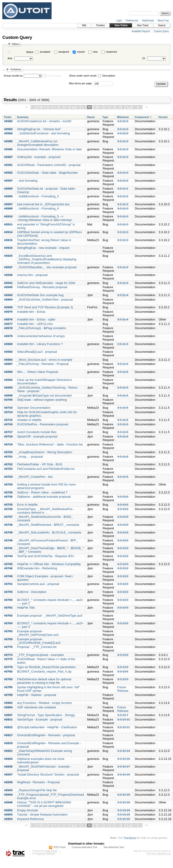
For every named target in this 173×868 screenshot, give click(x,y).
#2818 (8, 743)
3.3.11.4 (123, 267)
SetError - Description (32, 592)
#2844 (8, 795)
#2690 (8, 372)
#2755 (8, 592)
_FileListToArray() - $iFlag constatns (41, 328)
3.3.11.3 (123, 208)
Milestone (123, 117)
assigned (64, 52)
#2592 (8, 173)
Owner (91, 117)
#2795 (8, 687)
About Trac (163, 20)
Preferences (132, 20)
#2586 (8, 149)
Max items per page (81, 83)
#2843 (8, 790)
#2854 (8, 819)
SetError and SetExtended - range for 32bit (46, 283)
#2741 (8, 548)
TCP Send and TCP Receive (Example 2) (45, 307)
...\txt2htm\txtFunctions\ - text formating (43, 133)
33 (106, 107)
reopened (111, 52)
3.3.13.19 (124, 774)
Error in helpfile (27, 505)
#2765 (8, 631)
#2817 (8, 735)
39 (140, 107)
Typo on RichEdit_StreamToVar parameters (46, 667)
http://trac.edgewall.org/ (158, 854)
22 (44, 107)
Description (107, 76)
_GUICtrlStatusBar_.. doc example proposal (47, 267)
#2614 (8, 232)
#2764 (8, 623)
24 (56, 107)
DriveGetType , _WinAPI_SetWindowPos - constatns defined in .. (46, 511)
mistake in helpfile (29, 420)
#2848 (8, 802)
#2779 (8, 667)
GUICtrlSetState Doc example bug (40, 295)
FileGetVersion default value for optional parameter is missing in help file (44, 681)
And (10, 58)
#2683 (8, 360)
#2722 (8, 464)
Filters (16, 44)
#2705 (8, 400)
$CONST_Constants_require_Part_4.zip (44, 671)
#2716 (8, 424)
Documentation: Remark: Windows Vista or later (49, 149)
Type (105, 117)
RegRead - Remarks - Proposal (38, 782)
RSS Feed (60, 847)
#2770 (8, 647)
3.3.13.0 (123, 497)
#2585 (8, 141)
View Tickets (121, 25)
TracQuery (130, 838)
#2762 (8, 616)
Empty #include (28, 810)
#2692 (8, 380)
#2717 (8, 432)
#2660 (8, 295)
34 (112, 107)
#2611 (8, 224)
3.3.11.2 (123, 196)
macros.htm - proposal (32, 275)
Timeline (100, 25)
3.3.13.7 (123, 715)
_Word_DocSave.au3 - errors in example (45, 360)
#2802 (8, 703)
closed (81, 52)
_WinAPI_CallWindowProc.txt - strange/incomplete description (38, 143)
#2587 (8, 157)
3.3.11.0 (123, 121)
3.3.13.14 (124, 751)
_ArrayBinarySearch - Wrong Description (45, 452)
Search (162, 25)
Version (163, 117)
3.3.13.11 (124, 719)
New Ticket (143, 25)
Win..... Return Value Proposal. (38, 372)
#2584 (8, 133)
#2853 (8, 815)
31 (95, 107)
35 (117, 107)
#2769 (8, 639)
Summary (23, 117)
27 (72, 107)
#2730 (8, 492)
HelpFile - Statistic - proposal (37, 695)
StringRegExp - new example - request (43, 248)
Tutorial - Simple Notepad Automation (42, 815)
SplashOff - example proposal (37, 436)
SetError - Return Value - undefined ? (42, 492)
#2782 (8, 671)
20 (33, 107)
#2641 (8, 283)
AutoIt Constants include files (37, 432)
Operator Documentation (34, 408)
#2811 (8, 719)
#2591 (8, 165)
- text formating (27, 181)
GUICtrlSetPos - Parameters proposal (43, 424)
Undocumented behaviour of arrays (41, 336)
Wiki (84, 25)
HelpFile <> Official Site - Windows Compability (49, 564)
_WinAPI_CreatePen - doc (35, 477)
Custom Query (161, 31)
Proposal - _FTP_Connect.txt (37, 647)
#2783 (8, 679)
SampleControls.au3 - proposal (38, 584)
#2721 (8, 457)
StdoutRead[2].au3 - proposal (37, 352)
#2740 (8, 540)
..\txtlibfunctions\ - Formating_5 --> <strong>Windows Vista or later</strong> (45, 218)
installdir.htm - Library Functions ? (40, 344)
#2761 (8, 608)
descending (55, 76)
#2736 (8, 509)
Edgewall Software (45, 854)
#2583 (8, 129)
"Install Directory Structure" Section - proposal (48, 774)
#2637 (8, 267)
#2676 (8, 319)
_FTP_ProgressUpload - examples (40, 655)
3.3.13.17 (124, 767)
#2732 (8, 497)
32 (101, 107)
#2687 (8, 364)
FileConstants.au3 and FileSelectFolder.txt (46, 469)
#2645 (8, 287)
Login (119, 20)
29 (84, 107)
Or (144, 58)
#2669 (8, 307)
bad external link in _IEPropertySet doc (43, 204)
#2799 (8, 695)
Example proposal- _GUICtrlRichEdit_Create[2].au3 (39, 641)
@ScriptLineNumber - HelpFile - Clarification (47, 727)
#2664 (8, 300)
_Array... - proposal (30, 457)
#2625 (8, 256)
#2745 (8, 564)
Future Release (123, 689)
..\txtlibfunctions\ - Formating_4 (38, 208)
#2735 (8, 505)
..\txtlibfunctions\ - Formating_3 (38, 196)
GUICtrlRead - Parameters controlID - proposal (49, 165)
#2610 (8, 216)
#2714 (8, 412)
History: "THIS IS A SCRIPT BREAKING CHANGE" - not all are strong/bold (44, 804)
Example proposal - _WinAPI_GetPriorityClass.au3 (38, 633)
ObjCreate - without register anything (42, 400)
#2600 (8, 189)
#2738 (8, 525)
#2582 (8, 121)
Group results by (13, 76)
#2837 (8, 774)
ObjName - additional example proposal (44, 497)
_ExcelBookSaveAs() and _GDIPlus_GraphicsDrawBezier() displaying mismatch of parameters (47, 259)
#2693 (8, 388)
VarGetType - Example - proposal (40, 719)
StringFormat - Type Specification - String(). (46, 715)
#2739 (8, 532)
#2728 (8, 484)
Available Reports (141, 31)
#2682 (8, 352)
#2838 (8, 782)
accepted (45, 52)
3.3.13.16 (124, 759)
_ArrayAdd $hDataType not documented (44, 395)
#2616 (8, 248)
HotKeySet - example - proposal (39, 157)
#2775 (8, 659)
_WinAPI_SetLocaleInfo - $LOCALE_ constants (49, 532)
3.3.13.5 (123, 671)
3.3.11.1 (123, 189)
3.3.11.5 (123, 388)
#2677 (8, 324)
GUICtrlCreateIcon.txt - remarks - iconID (44, 121)
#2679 (8, 336)
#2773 (8, 655)
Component (142, 117)
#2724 (8, 477)
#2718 (8, 436)
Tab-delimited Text (114, 847)
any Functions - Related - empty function (44, 703)
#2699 (8, 395)
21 (39, 107)
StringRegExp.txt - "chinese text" (39, 129)
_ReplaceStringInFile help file (37, 790)
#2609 (8, 208)
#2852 (8, 810)
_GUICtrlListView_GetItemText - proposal (45, 300)
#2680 (8, 344)
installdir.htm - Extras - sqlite (36, 319)
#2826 (8, 759)
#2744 (8, 556)
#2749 (8, 576)
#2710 (8, 408)
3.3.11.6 (123, 372)
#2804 (8, 707)
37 (129, 107)
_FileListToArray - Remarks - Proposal (43, 364)
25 (61, 107)
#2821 (8, 751)
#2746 (8, 568)
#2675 (8, 312)
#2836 (8, 767)
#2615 (8, 240)
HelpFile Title (26, 608)
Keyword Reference (30, 819)
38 (134, 107)
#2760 (8, 600)
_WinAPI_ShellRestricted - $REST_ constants (48, 525)
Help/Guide (148, 20)
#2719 (8, 444)
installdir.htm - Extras (31, 312)
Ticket (8, 117)
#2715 (8, 420)
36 (123, 107)
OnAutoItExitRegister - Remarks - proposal (46, 735)
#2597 (8, 181)
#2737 (8, 517)
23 (50, 107)
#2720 (8, 452)
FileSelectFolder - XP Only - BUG (40, 464)
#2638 (8, 275)
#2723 (8, 469)
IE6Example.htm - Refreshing (37, 568)
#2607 (8, 204)
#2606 (8, 196)
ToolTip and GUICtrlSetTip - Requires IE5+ (46, 556)
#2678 (8, 328)
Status (30, 52)
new (95, 52)
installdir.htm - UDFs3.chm (35, 324)
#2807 (8, 715)
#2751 (8, 584)
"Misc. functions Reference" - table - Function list (50, 444)
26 (67, 107)
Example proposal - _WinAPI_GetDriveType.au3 (50, 616)
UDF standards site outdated (36, 707)
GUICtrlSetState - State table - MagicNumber (47, 173)
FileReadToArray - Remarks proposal (42, 287)
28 (78, 107)
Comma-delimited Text (85, 847)
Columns (16, 69)
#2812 (8, 727)
